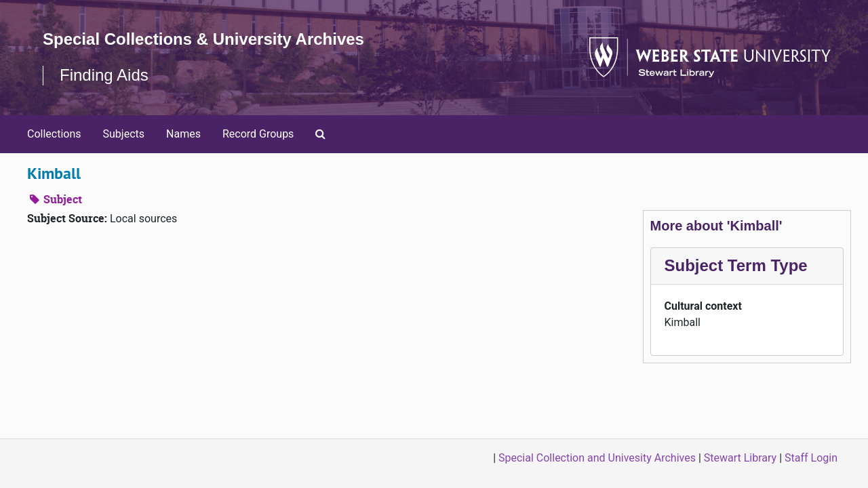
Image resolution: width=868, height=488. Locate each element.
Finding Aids (104, 75)
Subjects (124, 134)
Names (183, 134)
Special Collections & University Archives (203, 39)
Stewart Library (740, 458)
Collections (54, 134)
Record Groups (258, 134)
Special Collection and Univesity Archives (597, 458)
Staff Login (811, 458)
